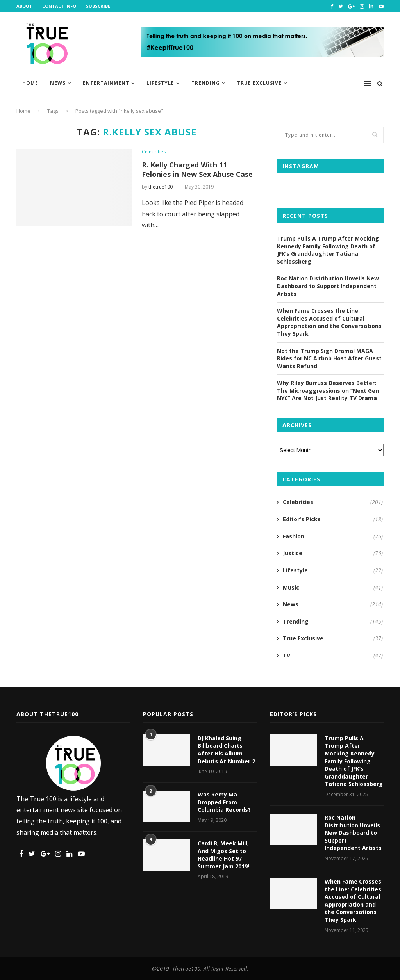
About (24, 6)
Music (333, 588)
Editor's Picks (333, 519)
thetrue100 (161, 187)
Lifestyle (160, 83)
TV (333, 656)
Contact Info (59, 6)
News (58, 83)
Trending (206, 83)
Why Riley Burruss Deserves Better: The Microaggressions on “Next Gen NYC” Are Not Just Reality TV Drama (328, 390)
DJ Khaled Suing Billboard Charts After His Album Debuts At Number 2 (226, 750)
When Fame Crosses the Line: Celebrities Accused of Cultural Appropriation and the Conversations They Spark (329, 322)
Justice (333, 553)
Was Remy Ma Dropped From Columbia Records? (224, 802)
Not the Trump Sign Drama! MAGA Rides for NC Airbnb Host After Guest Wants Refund (329, 358)
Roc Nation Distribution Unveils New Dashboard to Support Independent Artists (328, 286)
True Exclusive (259, 83)
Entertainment (106, 83)
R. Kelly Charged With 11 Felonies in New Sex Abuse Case (197, 169)
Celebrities (154, 152)
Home (30, 83)
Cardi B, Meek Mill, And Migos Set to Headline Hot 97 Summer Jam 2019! (223, 855)
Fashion (333, 536)
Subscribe (98, 6)
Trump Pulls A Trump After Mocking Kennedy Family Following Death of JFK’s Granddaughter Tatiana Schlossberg (328, 250)
